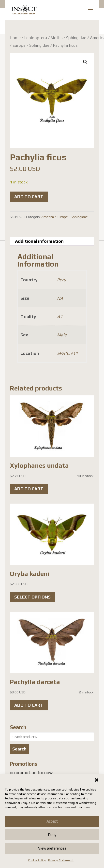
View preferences (52, 848)
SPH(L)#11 (67, 353)
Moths (57, 38)
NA (60, 298)
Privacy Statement (61, 860)
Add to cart (29, 197)
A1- (60, 317)
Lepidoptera (36, 38)
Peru (61, 280)
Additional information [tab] (39, 241)
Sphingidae (76, 38)
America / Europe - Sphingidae (65, 217)
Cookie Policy (37, 860)
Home (15, 38)
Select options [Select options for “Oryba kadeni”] (32, 597)
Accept (52, 821)
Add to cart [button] (29, 489)
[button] (97, 780)
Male (62, 335)
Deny (52, 835)
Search (19, 749)
